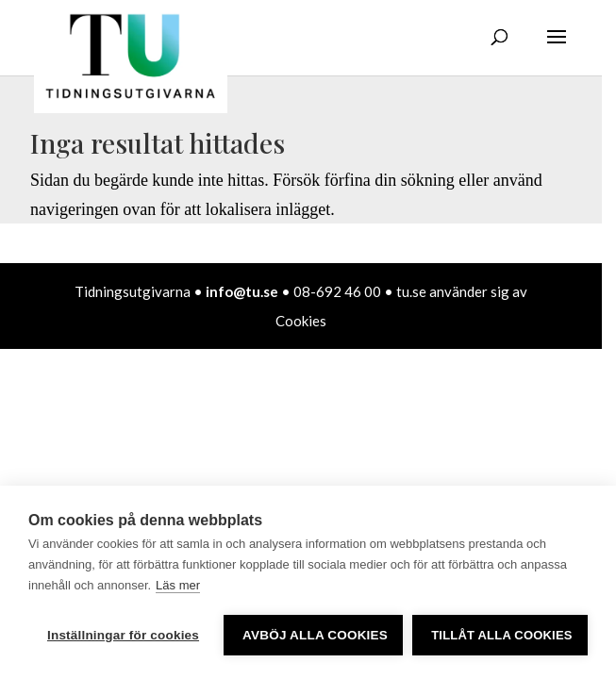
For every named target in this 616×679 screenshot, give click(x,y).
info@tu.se (242, 291)
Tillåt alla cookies (501, 635)
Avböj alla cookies (315, 635)
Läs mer (178, 585)
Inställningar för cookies (123, 635)
